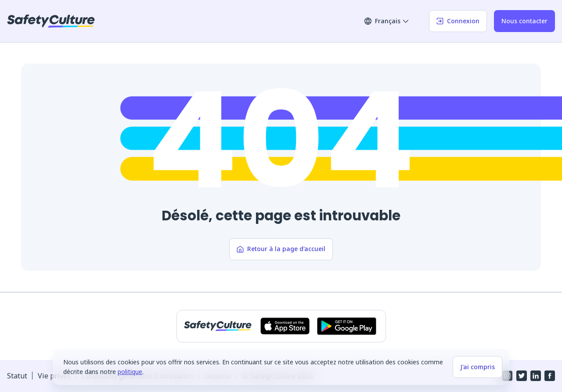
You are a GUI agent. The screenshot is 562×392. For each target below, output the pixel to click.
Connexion (458, 21)
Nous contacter (524, 21)
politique (130, 372)
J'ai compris (477, 367)
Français (387, 21)
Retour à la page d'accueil (281, 249)
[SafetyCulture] (51, 21)
